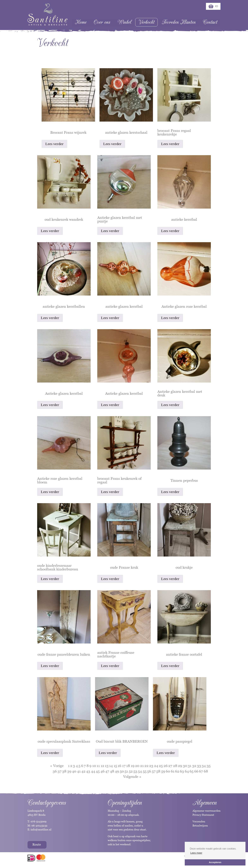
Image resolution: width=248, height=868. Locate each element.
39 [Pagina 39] (69, 771)
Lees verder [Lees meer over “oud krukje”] (170, 579)
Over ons (102, 22)
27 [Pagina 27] (170, 766)
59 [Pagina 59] (163, 771)
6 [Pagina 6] (82, 766)
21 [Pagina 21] (142, 766)
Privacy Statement (203, 815)
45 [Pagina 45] (98, 771)
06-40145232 (39, 826)
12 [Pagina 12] (102, 766)
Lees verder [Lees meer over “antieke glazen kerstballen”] (50, 318)
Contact (210, 22)
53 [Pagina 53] (135, 771)
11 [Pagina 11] (98, 766)
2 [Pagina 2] (71, 766)
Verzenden (199, 821)
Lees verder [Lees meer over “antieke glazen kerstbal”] (110, 318)
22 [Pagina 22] (146, 766)
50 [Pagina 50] (122, 771)
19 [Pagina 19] (133, 766)
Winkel (124, 22)
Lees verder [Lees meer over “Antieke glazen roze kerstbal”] (170, 318)
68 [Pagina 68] (206, 771)
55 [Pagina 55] (145, 771)
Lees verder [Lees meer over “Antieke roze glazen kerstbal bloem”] (50, 492)
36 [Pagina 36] (55, 771)
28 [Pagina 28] (175, 766)
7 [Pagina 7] (85, 766)
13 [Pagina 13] (107, 766)
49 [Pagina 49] (117, 771)
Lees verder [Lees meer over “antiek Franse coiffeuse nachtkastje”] (110, 666)
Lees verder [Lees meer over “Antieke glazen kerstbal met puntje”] (110, 231)
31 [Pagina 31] (190, 766)
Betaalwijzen (200, 826)
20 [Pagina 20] (137, 766)
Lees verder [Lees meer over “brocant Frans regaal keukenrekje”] (170, 144)
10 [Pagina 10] (94, 766)
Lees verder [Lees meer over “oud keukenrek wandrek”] (50, 231)
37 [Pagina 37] (60, 771)
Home (81, 22)
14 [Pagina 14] (111, 766)
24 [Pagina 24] (156, 766)
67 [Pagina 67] (201, 771)
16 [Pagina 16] (119, 766)
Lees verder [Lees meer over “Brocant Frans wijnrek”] (54, 144)
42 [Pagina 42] (83, 771)
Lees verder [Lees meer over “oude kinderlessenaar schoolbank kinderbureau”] (50, 579)
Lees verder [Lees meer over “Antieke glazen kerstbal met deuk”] (170, 405)
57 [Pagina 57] (154, 771)
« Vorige (57, 766)
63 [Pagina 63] (182, 771)
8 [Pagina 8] (88, 766)
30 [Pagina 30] (185, 766)
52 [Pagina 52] (131, 771)
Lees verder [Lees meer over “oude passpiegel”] (166, 753)
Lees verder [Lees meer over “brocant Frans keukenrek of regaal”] (110, 492)
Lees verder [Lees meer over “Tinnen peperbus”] (170, 492)
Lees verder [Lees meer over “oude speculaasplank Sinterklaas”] (50, 753)
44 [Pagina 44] (93, 771)
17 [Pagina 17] (124, 766)
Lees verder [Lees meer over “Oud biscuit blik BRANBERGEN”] (108, 753)
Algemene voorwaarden (206, 811)
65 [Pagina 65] (191, 771)
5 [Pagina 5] (79, 766)
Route (37, 844)
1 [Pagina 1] (69, 766)
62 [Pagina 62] (177, 771)
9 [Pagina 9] (90, 766)
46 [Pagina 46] (102, 771)
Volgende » (132, 777)
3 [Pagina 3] (74, 766)
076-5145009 (38, 821)
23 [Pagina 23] (151, 766)
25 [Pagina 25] (161, 766)
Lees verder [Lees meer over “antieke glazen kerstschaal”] (112, 144)
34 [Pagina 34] (204, 766)
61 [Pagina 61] (173, 771)
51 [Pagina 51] (126, 771)
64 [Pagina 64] (187, 771)
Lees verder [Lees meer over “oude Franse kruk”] (110, 579)
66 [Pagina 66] (196, 771)
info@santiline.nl (41, 829)
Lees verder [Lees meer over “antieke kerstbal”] (170, 231)
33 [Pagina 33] (199, 766)
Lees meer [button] (196, 853)
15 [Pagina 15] (115, 766)
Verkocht (146, 22)
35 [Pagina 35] (209, 766)
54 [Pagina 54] (140, 771)
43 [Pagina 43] (88, 771)
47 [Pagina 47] (107, 771)
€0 (213, 6)
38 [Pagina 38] (64, 771)
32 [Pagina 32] (194, 766)
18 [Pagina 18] (128, 766)
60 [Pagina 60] (168, 771)
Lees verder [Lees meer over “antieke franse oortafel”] (170, 666)
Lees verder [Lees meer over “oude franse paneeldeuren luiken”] (50, 666)
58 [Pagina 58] (158, 771)
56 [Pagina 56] (149, 771)
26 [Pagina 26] (166, 766)
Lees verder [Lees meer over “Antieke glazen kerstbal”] (50, 405)
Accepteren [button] (215, 862)
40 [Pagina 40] (74, 771)
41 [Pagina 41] (79, 771)
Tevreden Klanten (179, 22)
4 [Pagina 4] (77, 766)
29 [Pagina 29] (180, 766)
